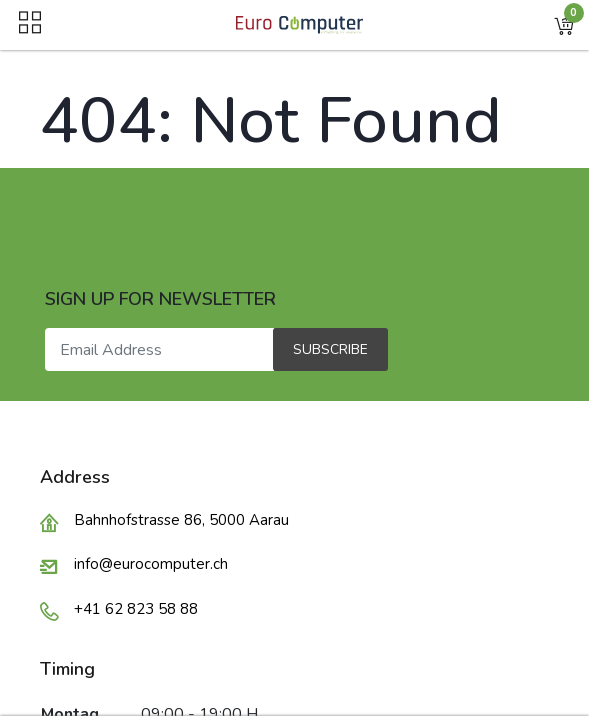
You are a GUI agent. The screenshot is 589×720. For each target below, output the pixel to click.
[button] (564, 25)
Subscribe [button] (330, 349)
